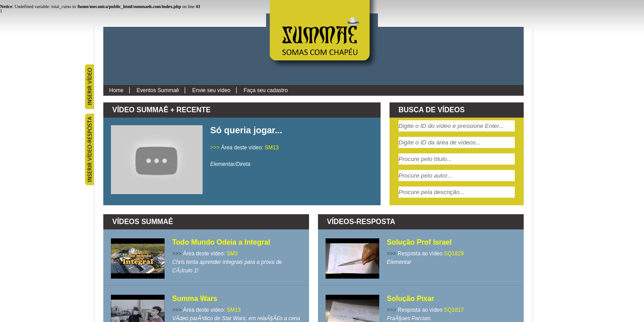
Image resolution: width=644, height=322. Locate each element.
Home (116, 90)
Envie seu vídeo (211, 90)
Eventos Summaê (158, 90)
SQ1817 (454, 310)
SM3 (232, 254)
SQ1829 (454, 254)
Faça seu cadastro (266, 90)
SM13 (272, 148)
